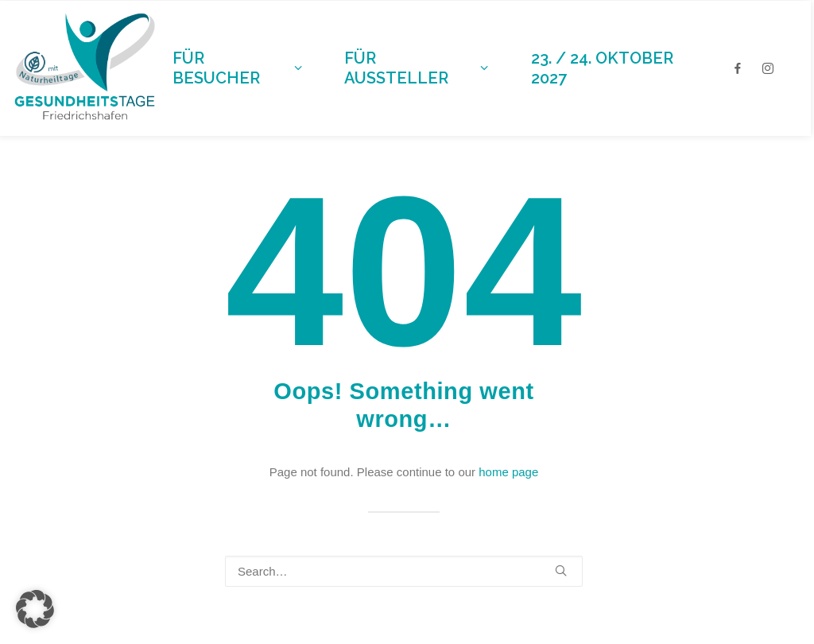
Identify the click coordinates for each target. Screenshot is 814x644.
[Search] (404, 571)
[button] (561, 570)
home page (508, 472)
